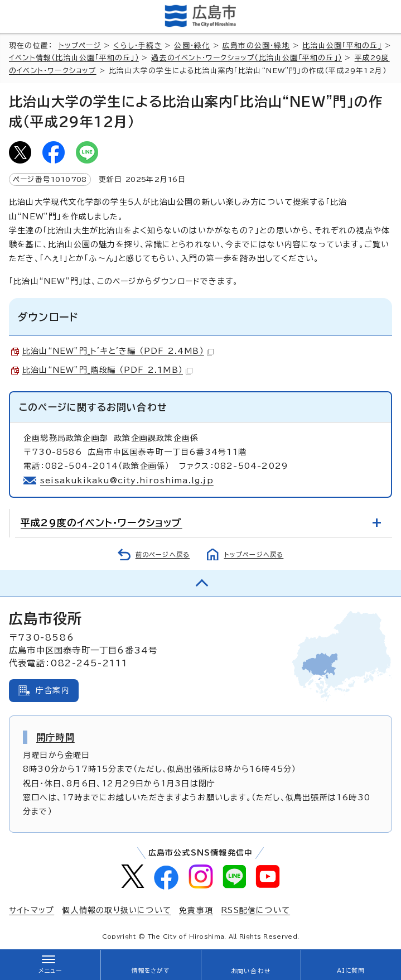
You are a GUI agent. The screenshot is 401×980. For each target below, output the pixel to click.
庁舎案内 (53, 690)
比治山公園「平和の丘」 (342, 45)
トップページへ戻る (254, 554)
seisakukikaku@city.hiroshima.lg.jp (127, 481)
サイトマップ (32, 910)
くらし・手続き (137, 45)
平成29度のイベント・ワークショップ (102, 523)
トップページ (80, 45)
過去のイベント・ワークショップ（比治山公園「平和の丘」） (247, 58)
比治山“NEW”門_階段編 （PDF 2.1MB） (107, 370)
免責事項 (196, 910)
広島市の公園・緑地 (256, 45)
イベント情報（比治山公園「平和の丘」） (74, 58)
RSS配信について (255, 910)
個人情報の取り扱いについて (117, 910)
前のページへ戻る (163, 554)
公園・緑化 (192, 45)
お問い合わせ (251, 971)
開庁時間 (55, 737)
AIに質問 (351, 971)
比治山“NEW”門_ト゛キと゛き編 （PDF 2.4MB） (118, 351)
